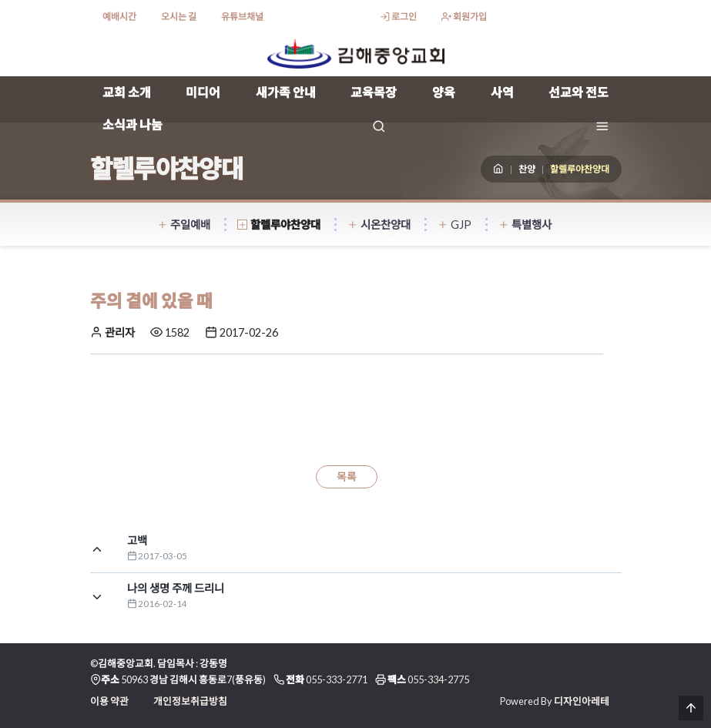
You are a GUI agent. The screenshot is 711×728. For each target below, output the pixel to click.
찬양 (527, 169)
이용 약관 (109, 701)
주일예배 (184, 225)
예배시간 (119, 17)
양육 (444, 92)
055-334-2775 (438, 679)
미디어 (203, 92)
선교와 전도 (579, 92)
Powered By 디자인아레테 (555, 701)
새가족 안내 (286, 92)
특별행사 (525, 225)
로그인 (398, 17)
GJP (454, 225)
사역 (502, 92)
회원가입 (464, 17)
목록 (347, 477)
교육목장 (374, 92)
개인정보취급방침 (190, 701)
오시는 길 (179, 17)
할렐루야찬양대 (279, 225)
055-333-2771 (337, 679)
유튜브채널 (242, 17)
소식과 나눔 (132, 124)
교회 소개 (127, 92)
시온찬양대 (379, 225)
